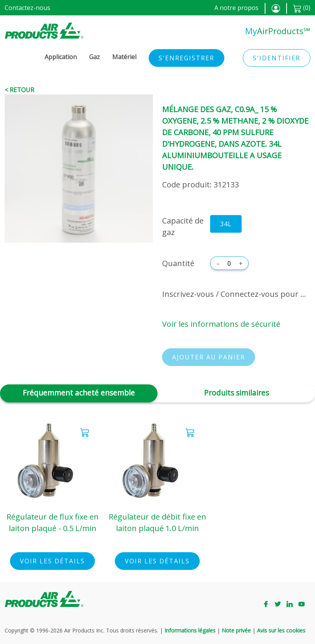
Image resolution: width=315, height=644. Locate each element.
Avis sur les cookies (281, 630)
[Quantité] (229, 263)
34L (226, 224)
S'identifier (277, 58)
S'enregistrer (187, 58)
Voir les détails (52, 561)
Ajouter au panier (209, 357)
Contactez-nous (27, 8)
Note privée (236, 630)
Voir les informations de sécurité (221, 324)
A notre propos (236, 8)
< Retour (19, 90)
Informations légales (190, 630)
